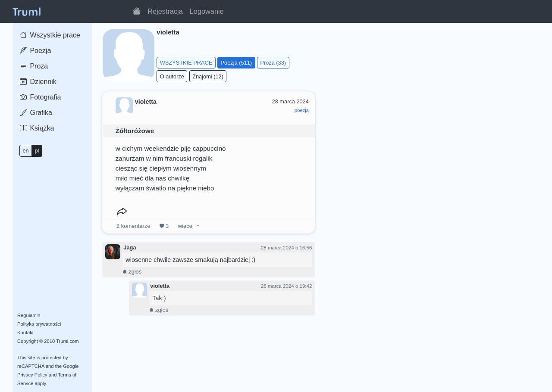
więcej (186, 226)
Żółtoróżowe (135, 131)
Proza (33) (273, 63)
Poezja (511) (237, 63)
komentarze (133, 226)
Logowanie (207, 11)
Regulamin (29, 315)
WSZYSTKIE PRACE (186, 63)
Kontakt (25, 333)
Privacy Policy (32, 375)
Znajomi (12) (208, 76)
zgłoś (132, 272)
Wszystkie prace (50, 35)
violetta (160, 286)
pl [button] (37, 151)
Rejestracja (165, 11)
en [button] (25, 151)
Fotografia (40, 97)
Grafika (36, 113)
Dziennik (38, 82)
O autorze (172, 76)
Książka (37, 128)
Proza (34, 66)
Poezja (35, 51)
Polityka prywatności (39, 324)
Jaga (130, 247)
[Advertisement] (433, 150)
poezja (302, 110)
